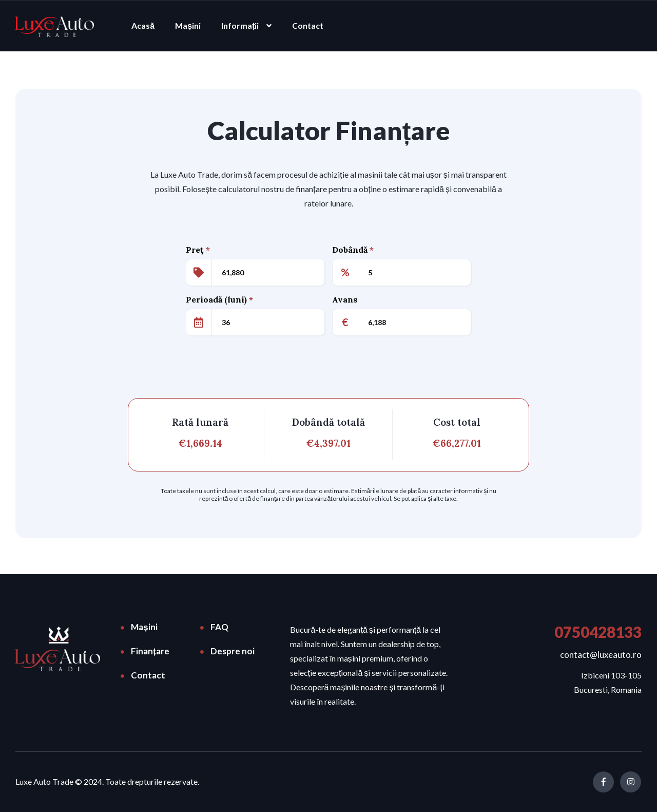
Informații (240, 25)
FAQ (219, 627)
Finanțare (150, 651)
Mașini (188, 25)
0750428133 (598, 632)
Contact (308, 25)
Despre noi (233, 651)
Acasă (143, 25)
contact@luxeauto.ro (601, 655)
